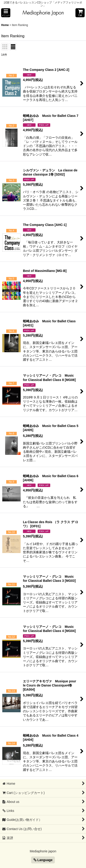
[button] (6, 13)
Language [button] (43, 860)
